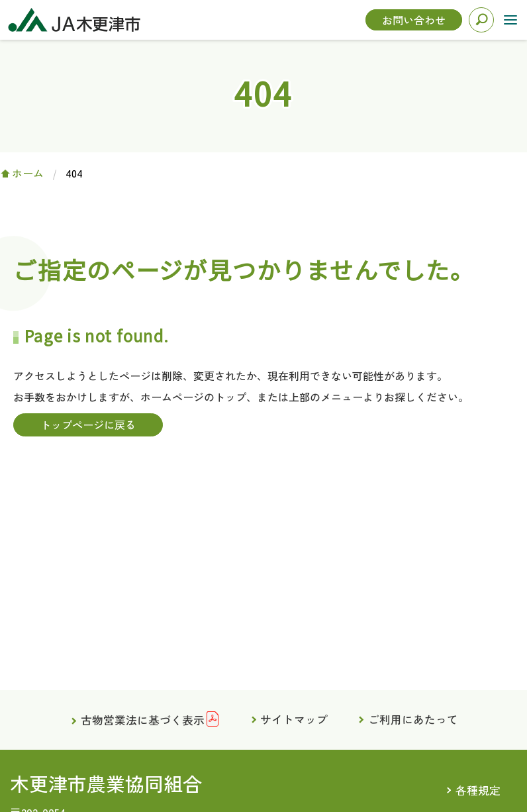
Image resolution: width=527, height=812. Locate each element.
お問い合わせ (414, 20)
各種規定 (478, 791)
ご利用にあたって (414, 719)
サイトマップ (294, 719)
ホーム (28, 173)
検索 (481, 20)
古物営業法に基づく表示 (142, 721)
